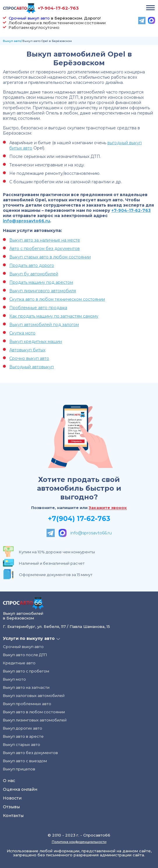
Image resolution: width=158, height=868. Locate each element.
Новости (12, 798)
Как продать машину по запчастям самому (54, 316)
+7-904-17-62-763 (58, 8)
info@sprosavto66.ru (26, 221)
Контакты (13, 816)
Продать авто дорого (32, 265)
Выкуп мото (14, 679)
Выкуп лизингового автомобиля (43, 291)
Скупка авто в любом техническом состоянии (57, 299)
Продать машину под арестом (41, 282)
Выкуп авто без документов (30, 753)
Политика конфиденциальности (79, 842)
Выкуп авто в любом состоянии (34, 712)
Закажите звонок (108, 508)
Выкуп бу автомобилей (34, 274)
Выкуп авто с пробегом (26, 671)
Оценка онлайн (20, 789)
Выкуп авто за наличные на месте (45, 240)
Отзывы (11, 807)
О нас (9, 781)
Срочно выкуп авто (29, 358)
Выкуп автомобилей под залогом (44, 325)
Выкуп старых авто (22, 744)
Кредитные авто (19, 663)
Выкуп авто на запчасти (26, 687)
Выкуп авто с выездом (25, 761)
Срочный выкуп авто (29, 18)
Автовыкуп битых (27, 350)
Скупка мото (22, 333)
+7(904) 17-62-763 (79, 519)
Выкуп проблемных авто (27, 704)
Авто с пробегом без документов (45, 249)
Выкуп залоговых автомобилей (34, 696)
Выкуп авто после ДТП (25, 655)
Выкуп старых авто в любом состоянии (50, 257)
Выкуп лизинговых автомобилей (35, 720)
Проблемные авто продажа (38, 308)
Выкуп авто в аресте (23, 736)
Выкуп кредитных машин (36, 341)
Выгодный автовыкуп (32, 367)
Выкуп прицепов (19, 769)
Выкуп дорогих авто (23, 728)
